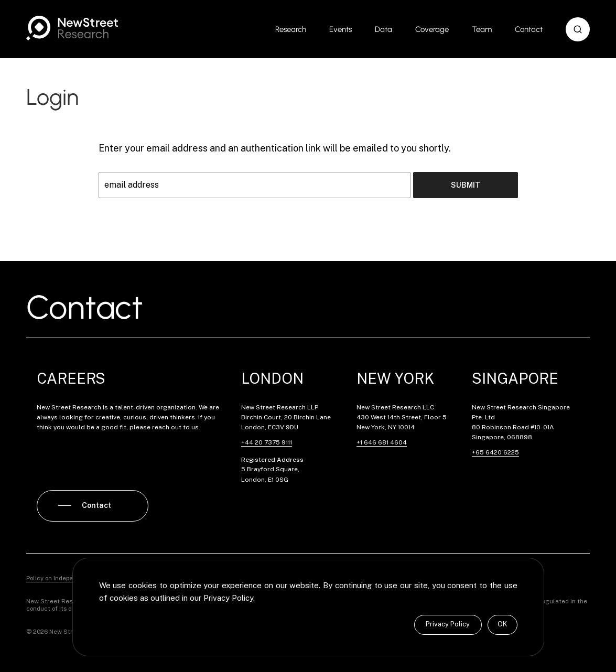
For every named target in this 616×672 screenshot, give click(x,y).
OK (502, 624)
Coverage (432, 29)
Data (383, 29)
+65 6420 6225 (495, 452)
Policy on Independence (61, 578)
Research (291, 29)
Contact (529, 29)
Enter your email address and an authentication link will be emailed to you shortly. (275, 148)
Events (341, 29)
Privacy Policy (448, 624)
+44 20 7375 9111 (267, 442)
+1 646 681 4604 (382, 442)
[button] (578, 29)
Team (482, 29)
